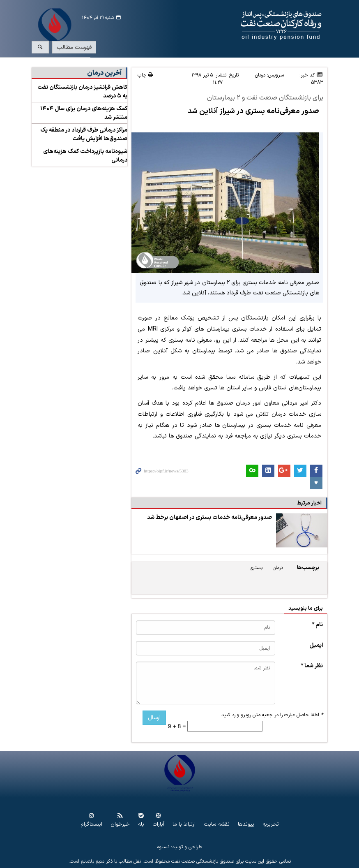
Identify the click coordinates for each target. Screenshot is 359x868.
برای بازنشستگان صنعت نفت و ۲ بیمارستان (265, 98)
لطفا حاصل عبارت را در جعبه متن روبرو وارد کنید (272, 715)
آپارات (158, 825)
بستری (256, 568)
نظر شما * (312, 666)
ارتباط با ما (184, 825)
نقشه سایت (217, 825)
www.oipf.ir (205, 25)
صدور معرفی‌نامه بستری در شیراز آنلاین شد (253, 111)
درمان (260, 75)
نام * (317, 625)
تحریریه (271, 825)
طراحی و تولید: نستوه (179, 847)
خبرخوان (120, 825)
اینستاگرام (91, 825)
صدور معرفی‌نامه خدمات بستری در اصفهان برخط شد (209, 517)
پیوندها (246, 825)
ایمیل (316, 645)
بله (141, 825)
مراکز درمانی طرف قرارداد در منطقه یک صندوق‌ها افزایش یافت (84, 134)
